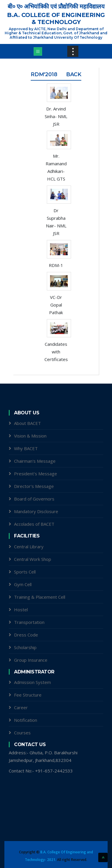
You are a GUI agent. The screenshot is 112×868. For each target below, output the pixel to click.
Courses (22, 733)
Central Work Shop (33, 559)
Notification (26, 720)
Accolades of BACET (34, 524)
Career (21, 707)
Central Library (29, 547)
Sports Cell (25, 572)
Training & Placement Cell (40, 597)
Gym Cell (23, 584)
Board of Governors (34, 499)
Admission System (32, 682)
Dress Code (26, 635)
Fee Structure (28, 695)
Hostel (21, 610)
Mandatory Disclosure (36, 511)
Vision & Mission (30, 436)
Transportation (29, 622)
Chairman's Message (35, 461)
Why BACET (26, 448)
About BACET (27, 423)
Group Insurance (31, 660)
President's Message (36, 474)
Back (74, 74)
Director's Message (34, 486)
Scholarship (25, 647)
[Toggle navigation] (38, 51)
